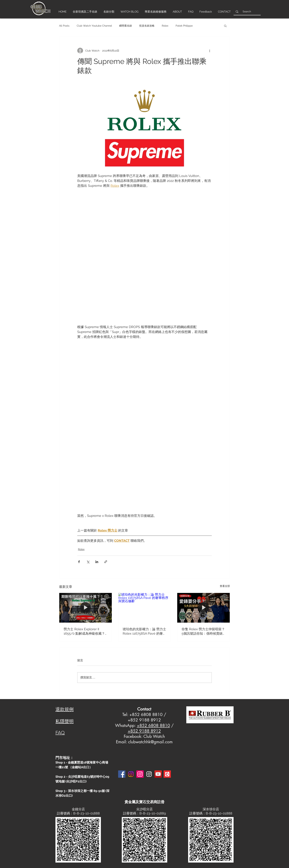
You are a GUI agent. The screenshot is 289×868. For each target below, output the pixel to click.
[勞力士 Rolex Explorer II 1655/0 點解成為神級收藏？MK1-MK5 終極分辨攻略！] (86, 608)
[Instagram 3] (149, 774)
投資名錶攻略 (147, 26)
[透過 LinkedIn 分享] (97, 562)
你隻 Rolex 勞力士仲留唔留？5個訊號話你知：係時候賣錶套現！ (203, 631)
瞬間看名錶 (126, 26)
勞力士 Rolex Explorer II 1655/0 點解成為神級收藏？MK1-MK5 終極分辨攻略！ (84, 631)
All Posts (64, 26)
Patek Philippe (184, 26)
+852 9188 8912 (144, 731)
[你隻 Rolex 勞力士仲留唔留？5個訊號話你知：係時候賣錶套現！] (203, 608)
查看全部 (225, 586)
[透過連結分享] (106, 562)
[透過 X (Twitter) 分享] (88, 562)
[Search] (247, 12)
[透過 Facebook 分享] (79, 562)
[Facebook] (122, 774)
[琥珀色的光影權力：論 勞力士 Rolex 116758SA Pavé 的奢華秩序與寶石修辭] (145, 608)
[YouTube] (158, 774)
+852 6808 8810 (153, 725)
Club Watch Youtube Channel (94, 26)
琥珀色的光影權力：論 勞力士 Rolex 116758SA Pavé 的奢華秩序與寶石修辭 (144, 631)
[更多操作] (210, 51)
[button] (225, 26)
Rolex (165, 26)
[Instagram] (131, 774)
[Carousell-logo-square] (167, 774)
